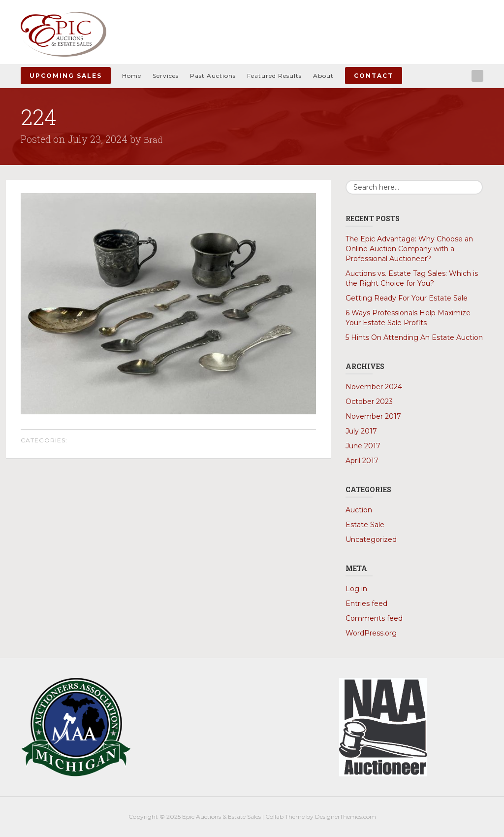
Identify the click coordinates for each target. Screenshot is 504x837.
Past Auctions (213, 76)
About (323, 76)
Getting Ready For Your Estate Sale (407, 298)
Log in (356, 589)
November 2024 (374, 387)
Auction (359, 510)
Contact (374, 76)
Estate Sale (365, 525)
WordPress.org (371, 633)
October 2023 (369, 402)
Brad (154, 139)
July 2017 (361, 431)
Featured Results (274, 76)
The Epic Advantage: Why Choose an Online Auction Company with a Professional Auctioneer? (409, 249)
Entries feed (366, 603)
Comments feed (374, 618)
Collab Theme (285, 817)
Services (166, 76)
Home (132, 76)
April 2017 (362, 461)
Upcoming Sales (66, 76)
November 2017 (373, 416)
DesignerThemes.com (346, 817)
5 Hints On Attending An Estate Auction (414, 337)
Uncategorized (371, 539)
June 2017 (363, 446)
